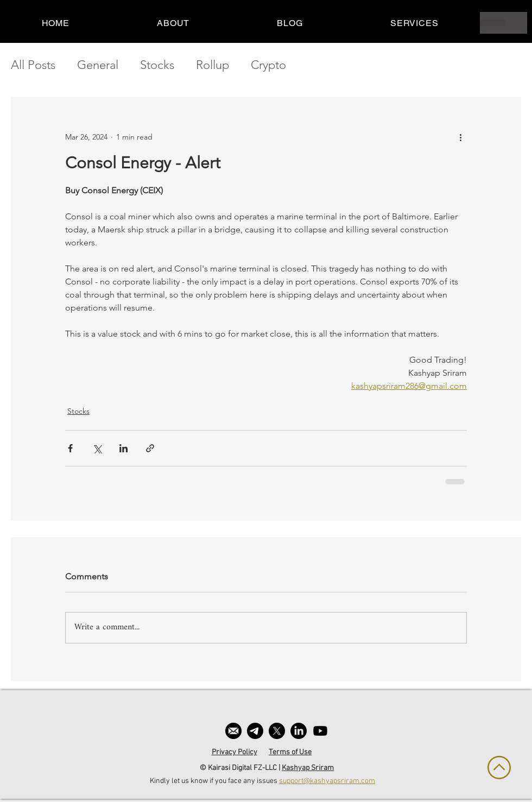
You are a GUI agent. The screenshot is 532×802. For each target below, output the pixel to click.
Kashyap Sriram (308, 768)
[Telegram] (255, 731)
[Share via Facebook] (70, 448)
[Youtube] (320, 731)
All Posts (33, 65)
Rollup (213, 65)
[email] (233, 731)
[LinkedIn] (299, 731)
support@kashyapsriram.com (327, 781)
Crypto (268, 65)
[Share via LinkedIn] (123, 448)
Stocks (157, 65)
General (98, 65)
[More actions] (460, 137)
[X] (277, 731)
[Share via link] (150, 448)
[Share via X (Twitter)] (97, 448)
